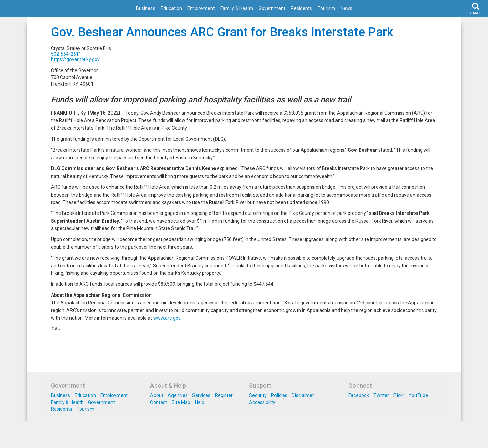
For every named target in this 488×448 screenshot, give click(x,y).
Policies (279, 395)
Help (200, 402)
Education (171, 8)
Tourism (326, 8)
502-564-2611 (66, 54)
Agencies (178, 395)
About (157, 395)
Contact (159, 402)
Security (258, 395)
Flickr (399, 395)
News (347, 8)
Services (201, 395)
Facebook (359, 395)
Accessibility (262, 402)
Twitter (381, 395)
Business (146, 8)
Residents (301, 8)
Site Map (181, 402)
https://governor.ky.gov (75, 59)
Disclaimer (303, 395)
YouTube (418, 395)
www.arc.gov (167, 318)
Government (272, 8)
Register (224, 395)
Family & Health (237, 8)
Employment (201, 8)
